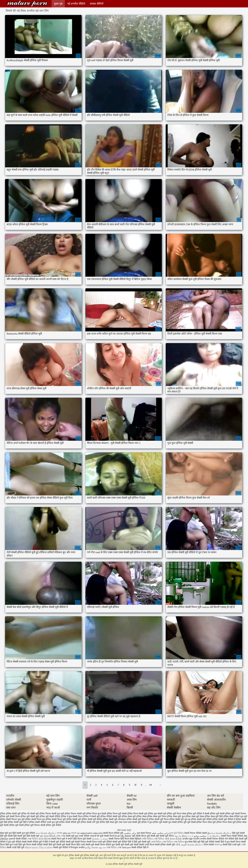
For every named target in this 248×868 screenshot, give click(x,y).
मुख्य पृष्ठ (58, 4)
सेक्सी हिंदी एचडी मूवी (232, 845)
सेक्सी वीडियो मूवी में (36, 842)
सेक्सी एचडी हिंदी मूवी (16, 848)
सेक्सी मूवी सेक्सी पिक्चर (76, 842)
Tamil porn (126, 848)
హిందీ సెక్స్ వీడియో (123, 836)
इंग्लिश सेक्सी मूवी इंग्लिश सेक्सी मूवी (27, 4)
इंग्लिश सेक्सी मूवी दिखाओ (137, 819)
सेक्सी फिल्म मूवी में (59, 839)
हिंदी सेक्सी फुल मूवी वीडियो (24, 833)
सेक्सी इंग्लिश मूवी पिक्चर (29, 825)
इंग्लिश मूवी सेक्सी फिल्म (10, 817)
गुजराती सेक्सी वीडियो (18, 839)
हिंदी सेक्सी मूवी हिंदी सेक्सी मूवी (26, 836)
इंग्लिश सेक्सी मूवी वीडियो (201, 819)
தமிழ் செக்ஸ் (92, 848)
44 (151, 785)
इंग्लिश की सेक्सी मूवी (30, 814)
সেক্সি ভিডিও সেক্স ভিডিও (153, 839)
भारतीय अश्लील (200, 839)
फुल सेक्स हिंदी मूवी (192, 842)
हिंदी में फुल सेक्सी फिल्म (230, 842)
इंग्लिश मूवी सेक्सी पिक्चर (236, 814)
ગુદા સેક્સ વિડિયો (48, 836)
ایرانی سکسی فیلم (161, 833)
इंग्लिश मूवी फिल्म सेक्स (177, 814)
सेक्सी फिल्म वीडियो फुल (105, 845)
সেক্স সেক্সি (61, 836)
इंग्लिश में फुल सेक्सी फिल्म (72, 817)
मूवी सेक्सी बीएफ (139, 836)
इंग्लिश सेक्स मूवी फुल (176, 817)
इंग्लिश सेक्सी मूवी (74, 819)
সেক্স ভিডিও (33, 839)
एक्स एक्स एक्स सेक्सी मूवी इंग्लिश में (134, 822)
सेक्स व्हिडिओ (135, 839)
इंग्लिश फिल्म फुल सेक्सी (96, 814)
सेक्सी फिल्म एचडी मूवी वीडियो (100, 842)
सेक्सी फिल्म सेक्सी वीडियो (232, 836)
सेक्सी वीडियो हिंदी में (140, 848)
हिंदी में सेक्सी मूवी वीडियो (55, 842)
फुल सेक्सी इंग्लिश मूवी (177, 822)
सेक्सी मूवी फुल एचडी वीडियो (78, 836)
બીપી (178, 845)
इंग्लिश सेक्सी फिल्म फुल (35, 819)
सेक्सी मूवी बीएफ (167, 836)
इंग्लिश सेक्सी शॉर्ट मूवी (90, 822)
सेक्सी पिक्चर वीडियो (215, 839)
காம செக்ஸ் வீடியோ (46, 833)
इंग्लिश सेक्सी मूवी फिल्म (159, 819)
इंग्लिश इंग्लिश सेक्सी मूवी (10, 814)
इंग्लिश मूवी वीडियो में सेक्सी (198, 814)
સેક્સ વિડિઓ (45, 839)
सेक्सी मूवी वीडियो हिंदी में (123, 842)
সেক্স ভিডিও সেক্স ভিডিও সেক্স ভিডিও (167, 842)
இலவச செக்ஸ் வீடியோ (219, 833)
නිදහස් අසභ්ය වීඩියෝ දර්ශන (39, 848)
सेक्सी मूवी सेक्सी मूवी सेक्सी (127, 845)
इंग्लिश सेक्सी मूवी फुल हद (180, 819)
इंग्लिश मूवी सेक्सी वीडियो (50, 817)
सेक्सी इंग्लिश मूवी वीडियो (51, 825)
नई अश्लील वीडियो (76, 4)
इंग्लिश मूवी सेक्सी (217, 814)
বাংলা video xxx (64, 833)
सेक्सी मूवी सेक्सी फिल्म (66, 845)
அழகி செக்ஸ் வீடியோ (192, 845)
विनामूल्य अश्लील (78, 848)
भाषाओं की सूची (97, 836)
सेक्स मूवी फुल (6, 833)
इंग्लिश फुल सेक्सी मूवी (157, 814)
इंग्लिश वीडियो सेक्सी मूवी (111, 817)
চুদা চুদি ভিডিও (177, 833)
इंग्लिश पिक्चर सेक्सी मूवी (75, 814)
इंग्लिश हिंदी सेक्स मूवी (109, 822)
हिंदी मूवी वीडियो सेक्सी (210, 842)
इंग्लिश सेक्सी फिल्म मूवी (56, 819)
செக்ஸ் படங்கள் (100, 839)
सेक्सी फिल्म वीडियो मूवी (113, 833)
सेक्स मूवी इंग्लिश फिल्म (217, 822)
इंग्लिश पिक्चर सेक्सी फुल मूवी (52, 814)
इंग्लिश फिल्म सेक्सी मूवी (137, 814)
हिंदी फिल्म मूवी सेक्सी (82, 839)
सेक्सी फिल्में (109, 836)
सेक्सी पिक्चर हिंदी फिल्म (119, 839)
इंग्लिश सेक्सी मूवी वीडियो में (224, 819)
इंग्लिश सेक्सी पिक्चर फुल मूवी (12, 819)
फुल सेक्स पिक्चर (144, 833)
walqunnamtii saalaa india (91, 833)
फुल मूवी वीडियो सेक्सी (17, 842)
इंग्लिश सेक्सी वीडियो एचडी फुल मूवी (44, 822)
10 (135, 785)
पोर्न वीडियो (229, 839)
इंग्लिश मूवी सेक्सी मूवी (30, 817)
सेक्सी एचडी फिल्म (147, 845)
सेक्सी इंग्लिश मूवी (11, 825)
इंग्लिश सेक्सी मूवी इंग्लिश (92, 819)
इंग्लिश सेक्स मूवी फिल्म (157, 817)
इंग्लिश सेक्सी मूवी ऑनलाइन (114, 819)
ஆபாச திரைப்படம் (184, 836)
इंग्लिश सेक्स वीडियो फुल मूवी (235, 817)
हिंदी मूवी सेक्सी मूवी (142, 842)
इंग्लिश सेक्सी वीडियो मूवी (70, 822)
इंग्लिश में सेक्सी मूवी (92, 817)
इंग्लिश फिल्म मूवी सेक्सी (117, 814)
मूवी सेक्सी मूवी (153, 836)
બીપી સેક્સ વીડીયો (173, 839)
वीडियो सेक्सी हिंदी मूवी (46, 845)
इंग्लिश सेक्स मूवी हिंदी (214, 817)
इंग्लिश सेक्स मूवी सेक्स (195, 817)
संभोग (70, 839)
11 (141, 785)
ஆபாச (102, 848)
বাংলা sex (75, 833)
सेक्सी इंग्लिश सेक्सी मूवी (165, 845)
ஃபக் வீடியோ (214, 836)
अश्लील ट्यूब (187, 839)
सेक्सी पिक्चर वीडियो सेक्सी (196, 833)
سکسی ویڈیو (200, 836)
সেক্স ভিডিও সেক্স (114, 848)
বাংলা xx (218, 845)
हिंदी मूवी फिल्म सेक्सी (27, 845)
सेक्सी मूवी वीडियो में (62, 848)
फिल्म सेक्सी (209, 845)
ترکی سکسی (130, 833)
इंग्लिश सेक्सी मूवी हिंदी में (18, 822)
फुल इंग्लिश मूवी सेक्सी (158, 822)
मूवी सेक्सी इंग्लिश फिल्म (197, 822)
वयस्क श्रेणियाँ (97, 4)
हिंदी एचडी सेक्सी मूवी (85, 845)
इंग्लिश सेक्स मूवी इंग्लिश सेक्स (134, 817)
